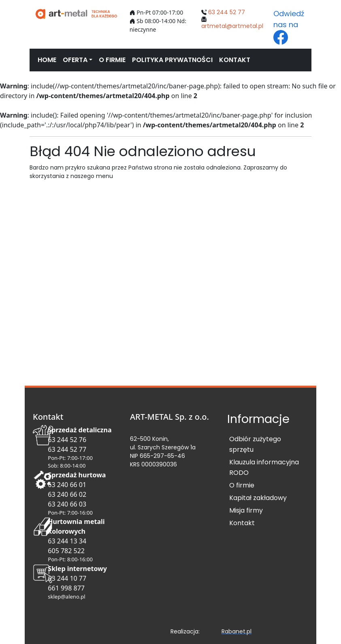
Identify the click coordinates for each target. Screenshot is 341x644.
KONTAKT (235, 60)
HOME (47, 60)
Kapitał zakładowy (258, 498)
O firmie (242, 485)
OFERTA (75, 60)
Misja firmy (246, 510)
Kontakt (242, 523)
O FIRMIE (112, 60)
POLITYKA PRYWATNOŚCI (172, 60)
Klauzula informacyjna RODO (264, 467)
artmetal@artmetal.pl (232, 26)
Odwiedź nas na (289, 27)
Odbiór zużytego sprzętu (255, 444)
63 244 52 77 (227, 12)
